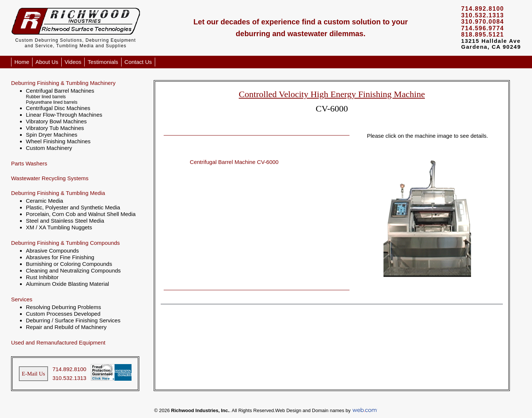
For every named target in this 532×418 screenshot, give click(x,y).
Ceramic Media (45, 201)
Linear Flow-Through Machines (64, 115)
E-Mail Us (33, 374)
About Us (47, 62)
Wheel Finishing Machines (58, 141)
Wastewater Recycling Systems (50, 178)
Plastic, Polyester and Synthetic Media (73, 207)
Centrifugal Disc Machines (58, 108)
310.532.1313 (69, 378)
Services (22, 299)
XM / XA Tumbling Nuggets (59, 227)
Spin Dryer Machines (52, 135)
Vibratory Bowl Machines (56, 121)
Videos (73, 62)
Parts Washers (29, 163)
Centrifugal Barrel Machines (60, 91)
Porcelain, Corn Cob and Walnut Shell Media (81, 214)
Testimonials (103, 62)
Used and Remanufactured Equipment (58, 342)
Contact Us (138, 62)
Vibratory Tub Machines (55, 128)
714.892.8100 (69, 369)
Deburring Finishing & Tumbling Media (58, 193)
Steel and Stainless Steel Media (65, 221)
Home (22, 62)
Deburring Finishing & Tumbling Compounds (65, 243)
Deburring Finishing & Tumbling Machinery (63, 83)
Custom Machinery (49, 148)
